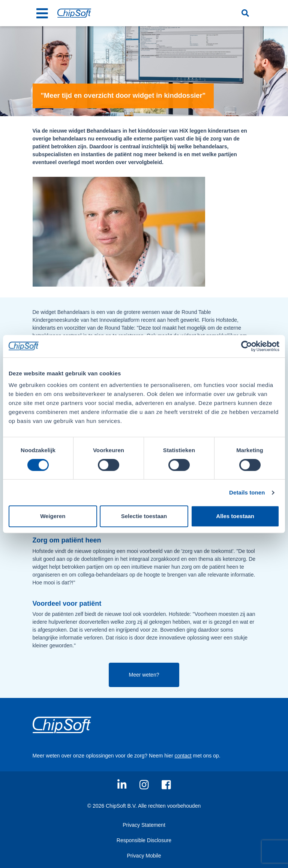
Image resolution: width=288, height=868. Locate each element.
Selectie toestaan (144, 516)
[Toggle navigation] (42, 13)
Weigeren (53, 516)
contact (183, 756)
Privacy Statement (144, 825)
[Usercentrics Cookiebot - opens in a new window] (247, 346)
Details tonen (247, 492)
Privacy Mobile (144, 856)
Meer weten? (144, 675)
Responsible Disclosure (144, 840)
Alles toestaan (235, 516)
